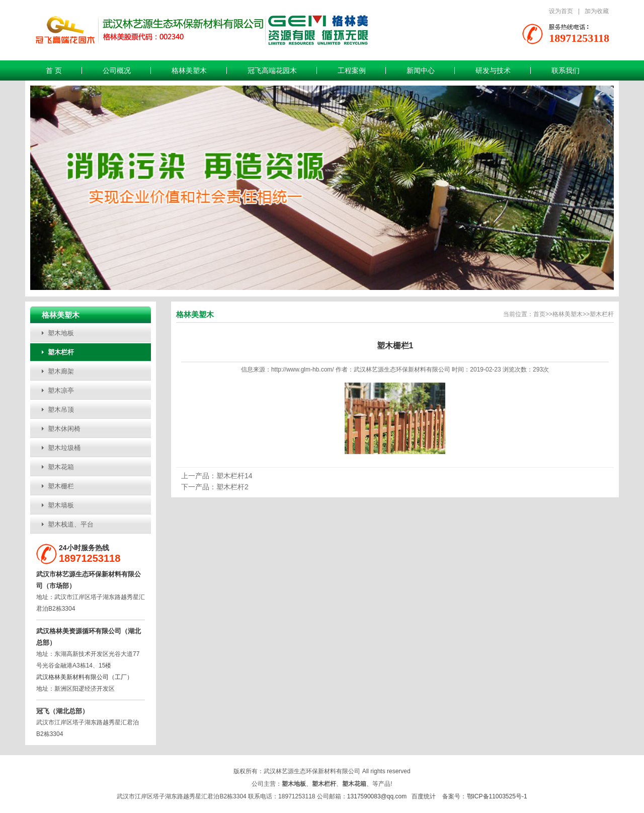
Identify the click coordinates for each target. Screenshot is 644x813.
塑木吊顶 (61, 410)
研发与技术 (493, 70)
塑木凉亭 (61, 390)
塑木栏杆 (61, 352)
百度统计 (424, 796)
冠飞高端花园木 (272, 70)
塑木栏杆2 (232, 487)
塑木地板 (61, 333)
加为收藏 (597, 11)
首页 (539, 314)
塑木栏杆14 (234, 476)
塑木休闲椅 (64, 429)
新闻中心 (421, 70)
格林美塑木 (189, 70)
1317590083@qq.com (377, 796)
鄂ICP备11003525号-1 (497, 796)
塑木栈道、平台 (71, 524)
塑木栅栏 (61, 486)
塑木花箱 (61, 467)
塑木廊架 (61, 371)
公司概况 (117, 70)
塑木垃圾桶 (64, 448)
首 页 (54, 70)
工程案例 (352, 70)
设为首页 (561, 11)
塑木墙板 (61, 505)
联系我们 (566, 70)
